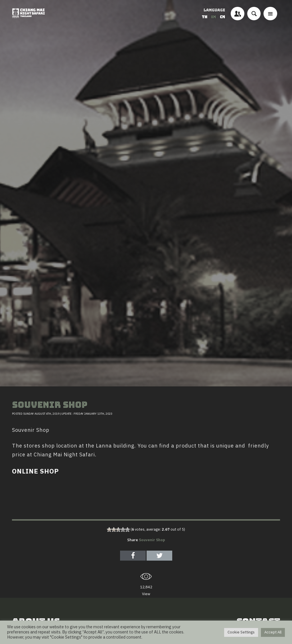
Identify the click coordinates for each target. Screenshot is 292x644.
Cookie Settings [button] (241, 632)
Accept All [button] (273, 632)
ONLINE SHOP (35, 472)
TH (205, 17)
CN (222, 17)
